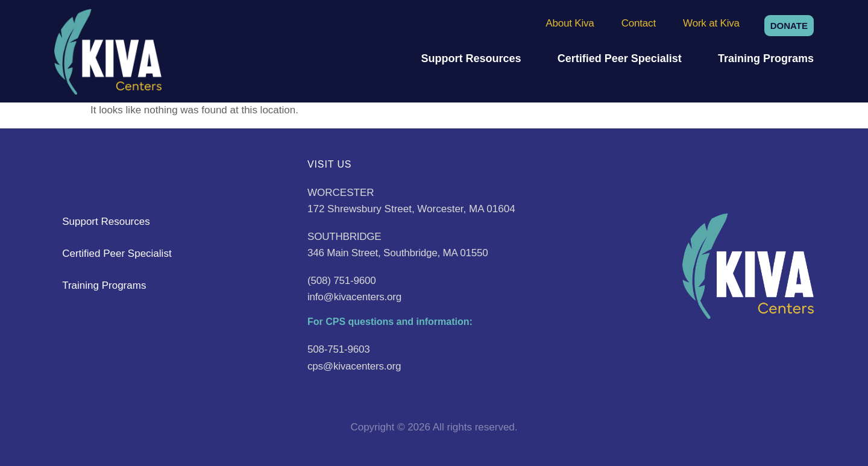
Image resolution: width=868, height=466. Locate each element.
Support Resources (471, 58)
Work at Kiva (711, 23)
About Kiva (570, 23)
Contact (639, 23)
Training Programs (766, 58)
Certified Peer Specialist (620, 58)
